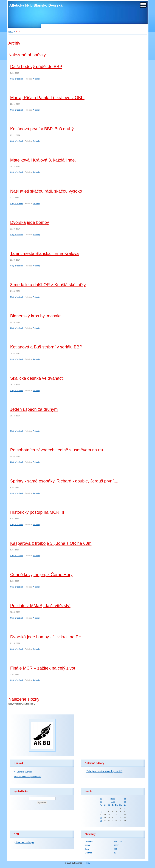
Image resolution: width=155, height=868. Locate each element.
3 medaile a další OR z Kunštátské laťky (48, 285)
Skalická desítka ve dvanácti (37, 378)
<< (101, 799)
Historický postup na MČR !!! (37, 512)
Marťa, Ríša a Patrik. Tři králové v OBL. (47, 98)
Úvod (11, 31)
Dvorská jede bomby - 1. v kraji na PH (46, 637)
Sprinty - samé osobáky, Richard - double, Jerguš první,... (64, 481)
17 (101, 818)
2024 (113, 802)
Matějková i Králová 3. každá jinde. (43, 160)
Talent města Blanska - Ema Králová (45, 253)
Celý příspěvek (17, 79)
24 (101, 821)
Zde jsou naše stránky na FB (105, 771)
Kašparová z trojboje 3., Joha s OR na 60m (51, 543)
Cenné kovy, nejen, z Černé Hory (41, 574)
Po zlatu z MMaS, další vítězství (40, 606)
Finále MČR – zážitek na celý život (43, 668)
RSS (88, 863)
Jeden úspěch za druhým (34, 409)
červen (113, 799)
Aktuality (36, 79)
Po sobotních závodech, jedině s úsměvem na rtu (57, 450)
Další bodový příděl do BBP (36, 66)
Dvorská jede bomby (30, 222)
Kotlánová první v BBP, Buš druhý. (43, 129)
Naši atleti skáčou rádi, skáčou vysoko (46, 191)
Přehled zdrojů (25, 842)
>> (125, 799)
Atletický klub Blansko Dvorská (36, 5)
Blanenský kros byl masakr (36, 316)
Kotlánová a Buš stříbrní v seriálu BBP (46, 347)
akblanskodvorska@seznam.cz (27, 777)
